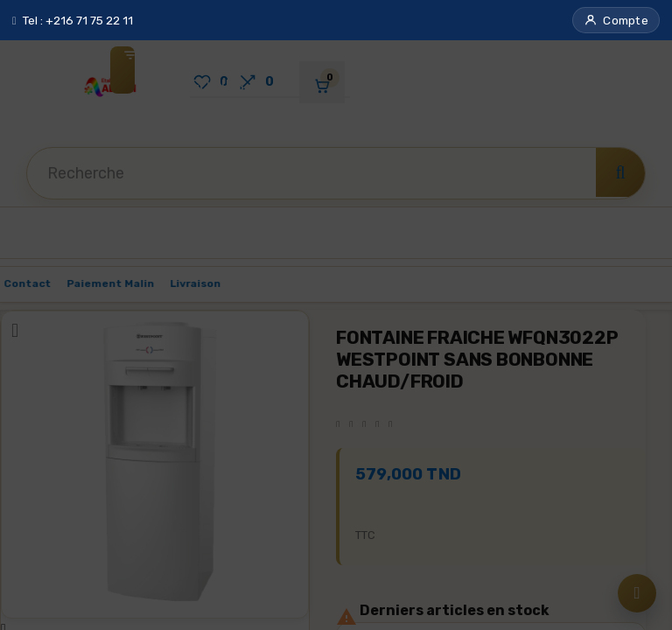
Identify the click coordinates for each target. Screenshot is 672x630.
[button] (616, 20)
